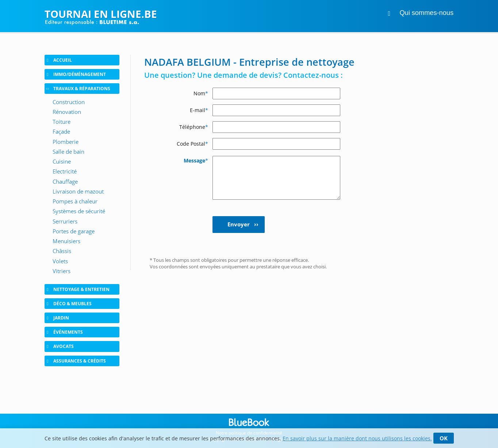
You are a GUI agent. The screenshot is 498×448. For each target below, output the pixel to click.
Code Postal (192, 144)
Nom (201, 93)
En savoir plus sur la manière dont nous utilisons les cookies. (357, 438)
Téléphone (194, 127)
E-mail (199, 110)
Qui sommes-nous (426, 13)
